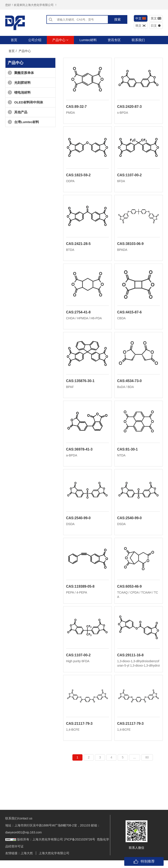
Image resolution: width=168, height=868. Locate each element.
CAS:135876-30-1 (80, 385)
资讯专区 (114, 40)
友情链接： (13, 861)
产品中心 (60, 40)
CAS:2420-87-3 (129, 107)
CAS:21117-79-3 (79, 731)
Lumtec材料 (88, 40)
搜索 (117, 19)
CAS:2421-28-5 (78, 246)
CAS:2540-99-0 (78, 523)
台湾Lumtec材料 (23, 122)
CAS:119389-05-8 (80, 593)
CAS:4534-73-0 (129, 385)
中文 (141, 18)
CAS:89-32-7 (76, 107)
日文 (156, 26)
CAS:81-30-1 (128, 454)
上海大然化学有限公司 (54, 861)
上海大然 (27, 861)
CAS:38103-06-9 (130, 246)
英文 (156, 18)
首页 (14, 40)
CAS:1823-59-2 (78, 177)
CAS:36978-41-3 (79, 454)
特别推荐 (144, 861)
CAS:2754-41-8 (78, 315)
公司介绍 (35, 40)
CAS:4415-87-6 (129, 315)
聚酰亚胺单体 (21, 73)
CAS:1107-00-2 (129, 177)
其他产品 (17, 112)
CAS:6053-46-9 (129, 593)
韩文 (141, 26)
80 (147, 765)
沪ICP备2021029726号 (80, 847)
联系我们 (138, 40)
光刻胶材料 (19, 83)
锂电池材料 (19, 92)
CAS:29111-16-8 (130, 662)
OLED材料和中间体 (25, 102)
